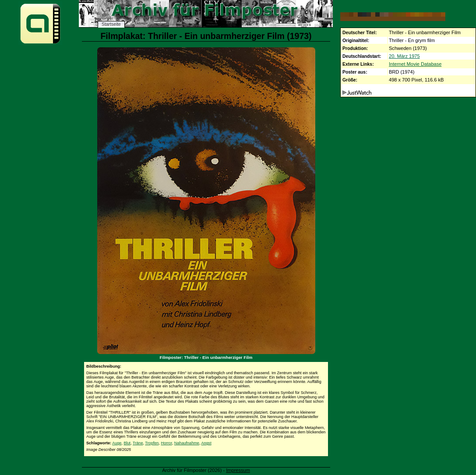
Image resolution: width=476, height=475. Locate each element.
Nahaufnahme (187, 443)
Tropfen (152, 443)
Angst (206, 443)
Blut (127, 443)
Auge (117, 443)
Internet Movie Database (415, 64)
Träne (138, 443)
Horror (166, 443)
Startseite (111, 24)
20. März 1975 (404, 56)
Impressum (238, 470)
